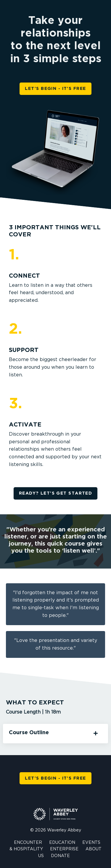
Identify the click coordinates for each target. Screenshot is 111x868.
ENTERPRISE (64, 849)
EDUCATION (62, 843)
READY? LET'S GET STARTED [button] (56, 493)
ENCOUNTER (28, 843)
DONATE (60, 856)
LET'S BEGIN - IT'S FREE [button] (55, 89)
